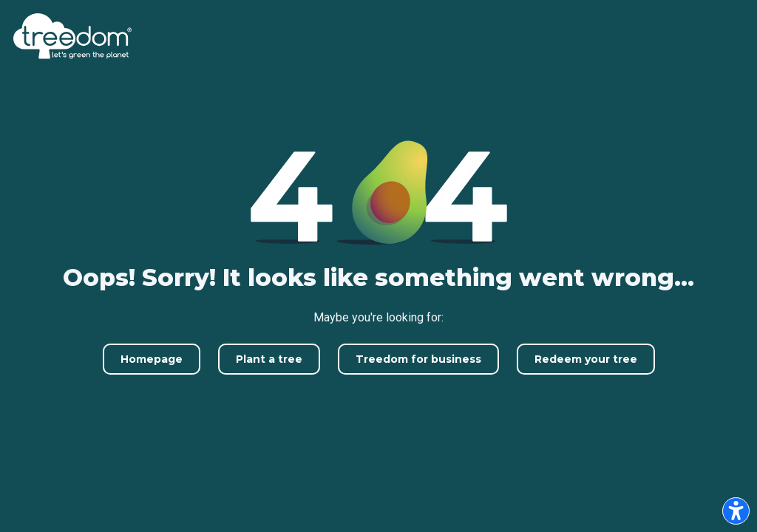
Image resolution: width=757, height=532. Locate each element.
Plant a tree (269, 359)
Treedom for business (418, 359)
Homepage (152, 359)
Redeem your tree (586, 359)
